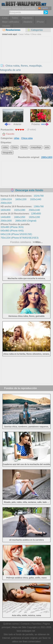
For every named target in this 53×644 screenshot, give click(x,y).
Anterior (13, 117)
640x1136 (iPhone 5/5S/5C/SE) (16, 234)
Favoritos (36, 624)
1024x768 (39, 196)
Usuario (6, 26)
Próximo (41, 117)
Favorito (10, 134)
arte (47, 147)
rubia (5, 147)
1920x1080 (20, 210)
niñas (27, 34)
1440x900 (6, 217)
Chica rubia (36, 34)
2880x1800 (47, 157)
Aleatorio (28, 22)
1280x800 (36, 214)
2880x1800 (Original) (26, 221)
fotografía (7, 153)
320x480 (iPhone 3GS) (12, 227)
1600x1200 (21, 199)
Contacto (25, 624)
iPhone (40, 22)
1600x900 (6, 210)
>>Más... (37, 242)
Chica (15, 147)
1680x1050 (20, 217)
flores (24, 147)
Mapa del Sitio (19, 627)
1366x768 (39, 206)
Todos (15, 18)
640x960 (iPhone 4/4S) (12, 231)
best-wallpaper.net (26, 631)
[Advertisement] (27, 58)
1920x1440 (36, 199)
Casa (5, 18)
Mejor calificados (11, 22)
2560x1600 (6, 221)
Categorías (35, 30)
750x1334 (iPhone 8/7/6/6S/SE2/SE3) (20, 238)
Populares (27, 18)
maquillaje (36, 147)
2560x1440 (34, 210)
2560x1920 (6, 203)
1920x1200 (34, 217)
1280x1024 (6, 199)
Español (43, 8)
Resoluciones (11, 30)
